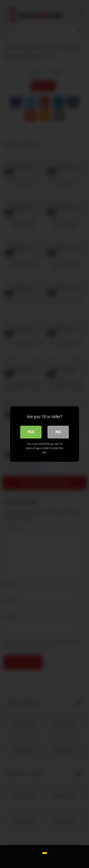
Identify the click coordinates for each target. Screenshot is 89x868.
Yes (31, 432)
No (58, 432)
